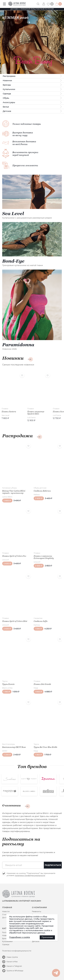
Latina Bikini (7, 497)
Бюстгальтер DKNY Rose (14, 747)
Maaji (36, 688)
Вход (45, 4)
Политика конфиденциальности (17, 951)
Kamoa (37, 625)
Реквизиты (37, 911)
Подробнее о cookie (20, 937)
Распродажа (9, 76)
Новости (6, 911)
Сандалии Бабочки (42, 491)
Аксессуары (9, 102)
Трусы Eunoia (8, 684)
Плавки (5, 409)
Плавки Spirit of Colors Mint (15, 621)
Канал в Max (12, 962)
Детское (7, 111)
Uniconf (5, 560)
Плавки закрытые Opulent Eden (36, 413)
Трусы (5, 681)
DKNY (5, 751)
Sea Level (5, 415)
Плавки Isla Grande (42, 684)
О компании (11, 805)
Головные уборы (10, 488)
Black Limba (7, 688)
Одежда (7, 94)
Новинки (7, 81)
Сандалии (38, 618)
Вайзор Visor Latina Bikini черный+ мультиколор (14, 492)
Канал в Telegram (14, 966)
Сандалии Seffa (41, 621)
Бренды (7, 85)
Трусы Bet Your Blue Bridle (45, 747)
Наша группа (12, 957)
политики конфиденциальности (30, 875)
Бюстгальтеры (9, 744)
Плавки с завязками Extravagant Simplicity (44, 557)
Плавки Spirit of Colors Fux (14, 556)
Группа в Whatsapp (15, 971)
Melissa (37, 495)
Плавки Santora (9, 412)
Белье (6, 107)
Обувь (6, 98)
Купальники (9, 89)
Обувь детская (40, 488)
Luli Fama (31, 418)
